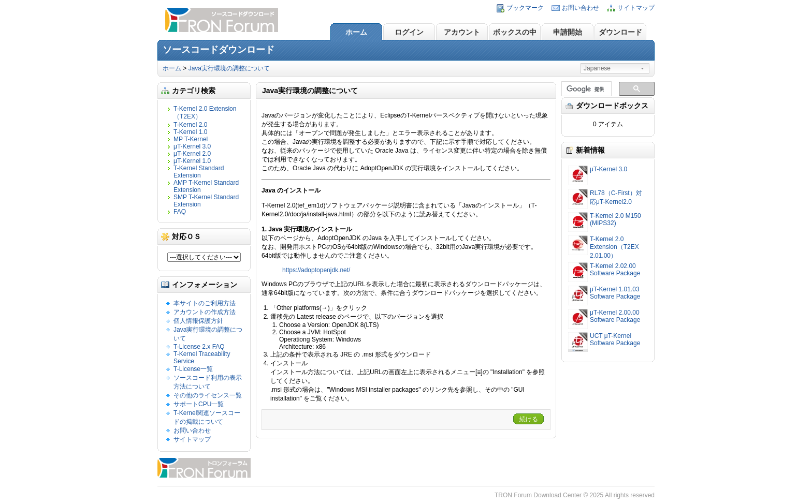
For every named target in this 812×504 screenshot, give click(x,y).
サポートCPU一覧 (199, 404)
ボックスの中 (515, 32)
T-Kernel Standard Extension (199, 172)
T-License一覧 (193, 369)
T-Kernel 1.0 (190, 132)
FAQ (180, 212)
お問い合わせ (581, 8)
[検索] (585, 89)
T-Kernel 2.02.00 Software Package (615, 270)
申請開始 (568, 32)
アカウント (462, 32)
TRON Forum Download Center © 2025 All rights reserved (575, 495)
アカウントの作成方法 (205, 312)
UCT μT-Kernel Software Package (615, 339)
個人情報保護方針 (198, 321)
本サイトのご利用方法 (205, 303)
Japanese (597, 68)
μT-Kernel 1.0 (192, 161)
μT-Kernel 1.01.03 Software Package (615, 293)
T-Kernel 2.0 (190, 125)
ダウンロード (620, 32)
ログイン (409, 32)
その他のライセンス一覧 (208, 395)
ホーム (356, 32)
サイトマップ (636, 8)
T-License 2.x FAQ (199, 347)
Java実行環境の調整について (229, 68)
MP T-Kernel (191, 139)
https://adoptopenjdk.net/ (316, 270)
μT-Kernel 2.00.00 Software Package (615, 316)
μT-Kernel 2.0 (192, 154)
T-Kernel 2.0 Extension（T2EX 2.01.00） (614, 247)
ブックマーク (525, 8)
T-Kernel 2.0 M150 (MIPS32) (615, 219)
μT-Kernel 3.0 (192, 146)
